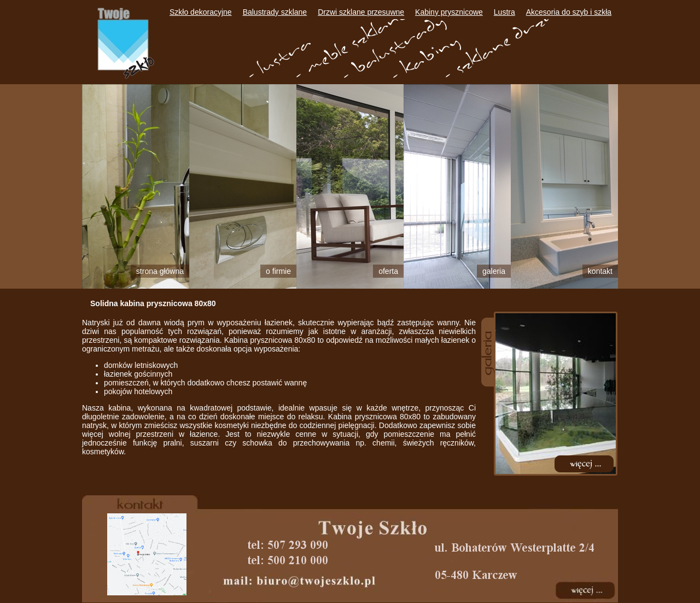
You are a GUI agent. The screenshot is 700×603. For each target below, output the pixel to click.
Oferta (388, 271)
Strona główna (160, 271)
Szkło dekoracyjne (201, 12)
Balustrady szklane (275, 12)
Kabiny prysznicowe (449, 12)
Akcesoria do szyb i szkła (569, 12)
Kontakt (600, 271)
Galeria (494, 271)
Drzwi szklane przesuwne (361, 12)
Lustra (504, 12)
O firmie (278, 271)
